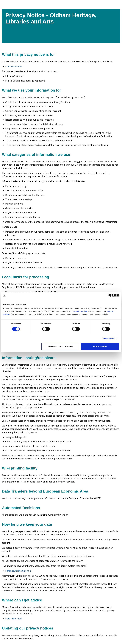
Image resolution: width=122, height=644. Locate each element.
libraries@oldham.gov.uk (18, 571)
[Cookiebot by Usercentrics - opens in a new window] (107, 296)
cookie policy (81, 311)
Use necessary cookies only (61, 346)
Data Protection (13, 66)
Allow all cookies (100, 346)
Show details (109, 338)
